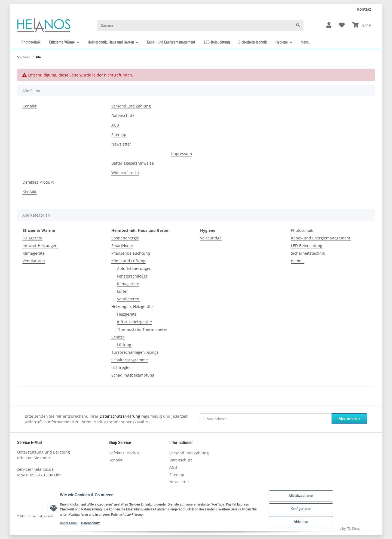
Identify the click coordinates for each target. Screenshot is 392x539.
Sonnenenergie (125, 238)
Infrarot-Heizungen (40, 246)
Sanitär (118, 337)
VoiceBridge (211, 238)
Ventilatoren (34, 261)
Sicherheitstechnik (308, 253)
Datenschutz (123, 115)
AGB (115, 125)
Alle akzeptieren (300, 497)
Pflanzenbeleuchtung (131, 253)
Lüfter (122, 291)
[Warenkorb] (362, 25)
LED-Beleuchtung (307, 246)
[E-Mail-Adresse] (266, 419)
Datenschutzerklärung (120, 416)
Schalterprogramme (130, 360)
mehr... (298, 261)
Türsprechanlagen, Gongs (135, 352)
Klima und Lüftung (128, 261)
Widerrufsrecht (125, 173)
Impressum (182, 154)
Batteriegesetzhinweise (133, 163)
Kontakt (364, 9)
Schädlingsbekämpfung (133, 375)
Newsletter (121, 144)
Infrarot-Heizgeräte (134, 322)
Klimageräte (34, 253)
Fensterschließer (132, 276)
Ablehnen (300, 522)
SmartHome (122, 246)
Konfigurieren (300, 510)
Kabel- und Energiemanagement (321, 238)
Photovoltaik (302, 230)
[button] (329, 25)
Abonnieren (349, 418)
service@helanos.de (35, 469)
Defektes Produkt (38, 182)
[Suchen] (195, 25)
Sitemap (119, 135)
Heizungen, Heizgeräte (132, 307)
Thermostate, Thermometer (142, 329)
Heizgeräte (32, 238)
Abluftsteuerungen (134, 268)
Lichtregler (121, 367)
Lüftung (124, 345)
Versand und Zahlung (131, 106)
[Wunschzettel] (342, 25)
